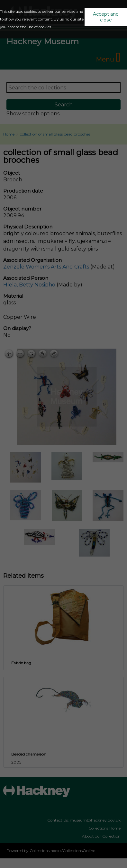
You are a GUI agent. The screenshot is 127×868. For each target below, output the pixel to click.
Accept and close (106, 17)
